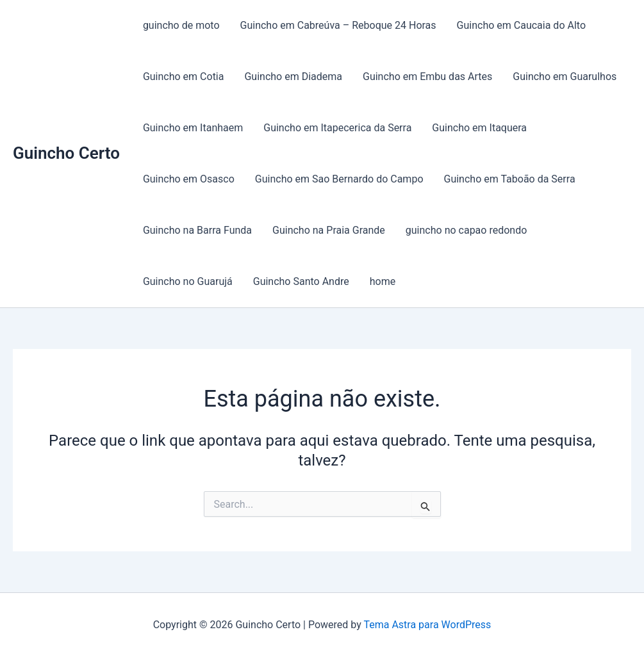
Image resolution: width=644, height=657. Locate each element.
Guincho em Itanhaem (193, 128)
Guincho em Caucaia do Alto (521, 25)
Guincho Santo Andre (301, 281)
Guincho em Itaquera (479, 128)
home (383, 281)
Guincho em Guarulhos (565, 77)
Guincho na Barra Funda (197, 230)
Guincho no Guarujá (188, 281)
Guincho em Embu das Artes (427, 77)
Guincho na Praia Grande (329, 230)
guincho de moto (181, 25)
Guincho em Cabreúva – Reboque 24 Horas (338, 25)
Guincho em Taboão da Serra (510, 179)
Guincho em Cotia (184, 77)
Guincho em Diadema (293, 77)
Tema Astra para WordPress (427, 625)
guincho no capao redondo (466, 230)
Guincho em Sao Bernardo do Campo (339, 179)
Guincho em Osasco (189, 179)
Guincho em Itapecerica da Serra (337, 128)
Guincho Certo (66, 153)
